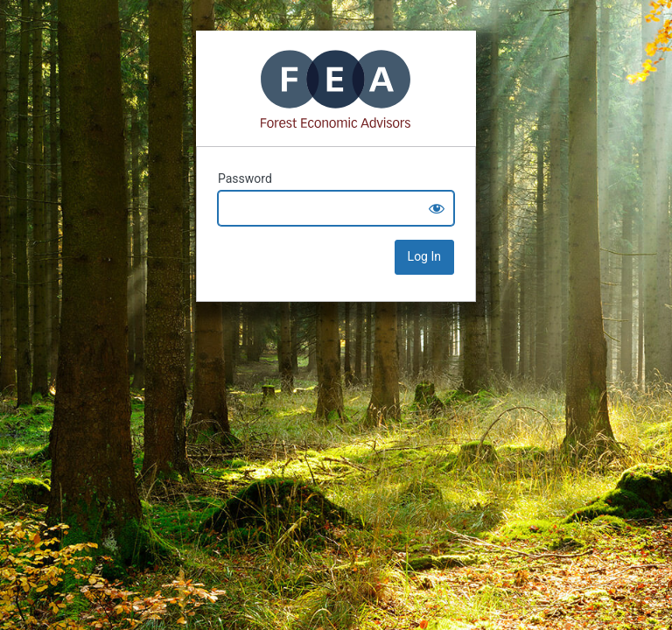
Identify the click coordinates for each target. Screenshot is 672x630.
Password (245, 178)
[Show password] (437, 208)
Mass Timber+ (336, 88)
